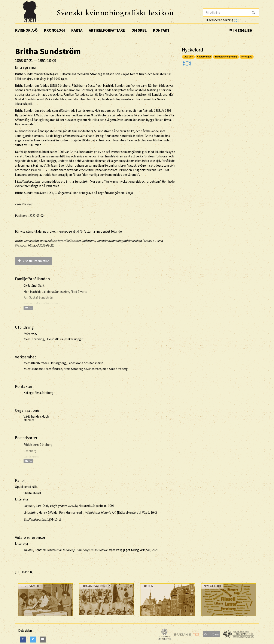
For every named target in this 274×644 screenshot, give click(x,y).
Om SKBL (139, 30)
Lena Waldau (24, 204)
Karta (77, 30)
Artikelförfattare (107, 30)
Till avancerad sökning (221, 20)
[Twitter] (33, 639)
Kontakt (161, 30)
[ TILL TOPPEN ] (24, 572)
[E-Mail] (43, 639)
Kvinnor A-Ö (26, 30)
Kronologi (54, 30)
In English (240, 30)
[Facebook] (23, 639)
